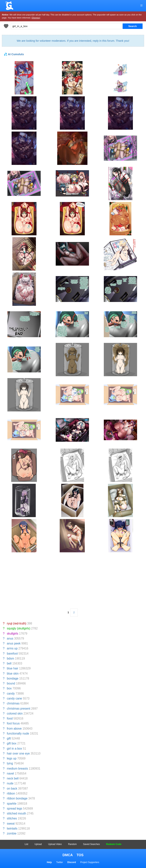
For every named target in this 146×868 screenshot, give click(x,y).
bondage (13, 678)
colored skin (15, 713)
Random (72, 844)
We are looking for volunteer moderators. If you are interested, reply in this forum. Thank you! (73, 41)
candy (11, 694)
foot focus (13, 723)
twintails (12, 828)
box (9, 688)
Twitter (60, 862)
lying (10, 763)
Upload (38, 844)
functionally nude (18, 733)
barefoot (12, 654)
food (10, 718)
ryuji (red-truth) (17, 623)
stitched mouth (16, 813)
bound (11, 683)
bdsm (10, 658)
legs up (12, 758)
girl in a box (14, 749)
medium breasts (17, 769)
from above (14, 729)
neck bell (13, 778)
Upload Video (55, 844)
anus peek (14, 643)
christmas (13, 703)
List (27, 844)
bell (9, 663)
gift (9, 738)
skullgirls (13, 634)
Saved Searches (91, 844)
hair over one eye (18, 753)
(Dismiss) (36, 18)
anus (10, 638)
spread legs (15, 809)
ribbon (11, 793)
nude (10, 783)
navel (10, 773)
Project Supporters (90, 862)
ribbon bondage (17, 798)
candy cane (14, 698)
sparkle (12, 804)
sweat (11, 824)
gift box (12, 743)
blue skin (13, 674)
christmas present (19, 709)
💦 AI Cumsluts (14, 54)
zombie (12, 833)
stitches (12, 818)
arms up (12, 648)
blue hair (13, 668)
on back (12, 789)
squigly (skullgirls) (19, 628)
